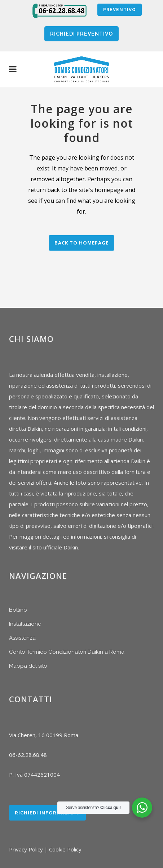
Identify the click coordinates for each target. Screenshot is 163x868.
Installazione (25, 624)
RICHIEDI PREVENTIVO (81, 34)
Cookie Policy (65, 849)
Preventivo (120, 10)
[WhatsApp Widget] (142, 808)
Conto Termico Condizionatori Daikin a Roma (67, 652)
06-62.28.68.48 (28, 755)
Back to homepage (81, 243)
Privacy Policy (26, 849)
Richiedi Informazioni (47, 813)
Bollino (18, 610)
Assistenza (22, 638)
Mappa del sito (28, 666)
